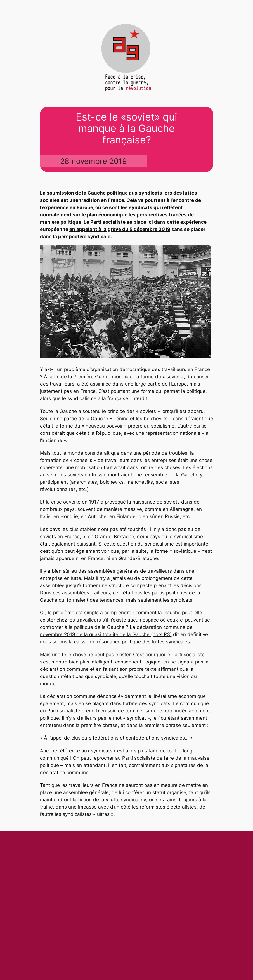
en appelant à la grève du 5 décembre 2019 (120, 229)
